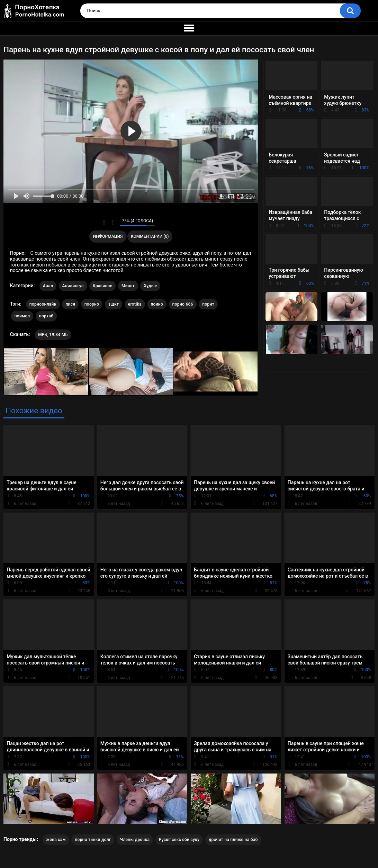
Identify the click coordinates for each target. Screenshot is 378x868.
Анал (48, 286)
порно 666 (183, 304)
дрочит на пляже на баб (233, 840)
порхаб (46, 316)
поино (157, 304)
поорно (92, 304)
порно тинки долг (93, 840)
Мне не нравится (113, 223)
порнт (208, 304)
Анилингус (73, 286)
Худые (150, 286)
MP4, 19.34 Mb (53, 335)
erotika (135, 304)
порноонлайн (43, 304)
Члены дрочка (135, 840)
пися (70, 304)
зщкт (114, 304)
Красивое (102, 286)
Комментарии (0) (150, 236)
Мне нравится (104, 223)
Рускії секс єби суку (179, 840)
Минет (128, 286)
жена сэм (56, 840)
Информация (108, 236)
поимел (22, 316)
